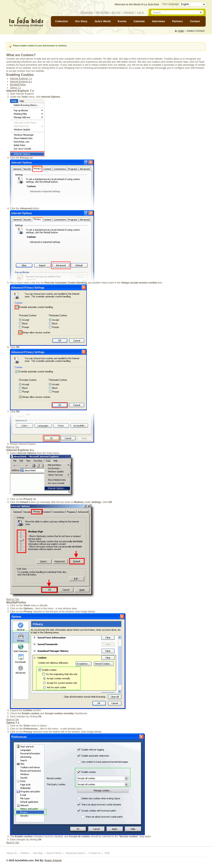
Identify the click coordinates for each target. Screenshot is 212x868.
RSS (107, 853)
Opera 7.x (15, 88)
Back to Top (13, 447)
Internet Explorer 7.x (21, 79)
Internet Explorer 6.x (21, 82)
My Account (87, 12)
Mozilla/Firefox (18, 85)
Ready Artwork (53, 860)
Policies (25, 853)
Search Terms (54, 853)
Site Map (38, 853)
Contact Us (95, 853)
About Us (12, 853)
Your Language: (171, 4)
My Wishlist (103, 12)
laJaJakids (26, 22)
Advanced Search (75, 853)
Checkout (129, 12)
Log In (140, 12)
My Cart (116, 12)
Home (181, 31)
